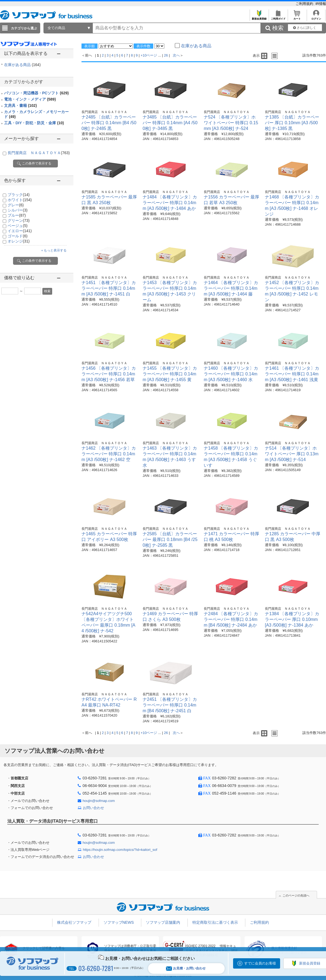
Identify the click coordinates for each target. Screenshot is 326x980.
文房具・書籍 (21, 105)
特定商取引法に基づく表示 (215, 922)
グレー (16, 205)
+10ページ (149, 55)
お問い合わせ (93, 808)
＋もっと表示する (54, 250)
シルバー (18, 210)
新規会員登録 (259, 17)
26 (166, 55)
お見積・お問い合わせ (186, 968)
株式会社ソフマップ (74, 922)
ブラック (19, 195)
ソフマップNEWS (119, 922)
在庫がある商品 (22, 65)
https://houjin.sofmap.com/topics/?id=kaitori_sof (120, 850)
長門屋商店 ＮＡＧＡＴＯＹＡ (39, 153)
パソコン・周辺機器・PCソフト (36, 93)
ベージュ (18, 226)
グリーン (19, 220)
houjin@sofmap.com (99, 801)
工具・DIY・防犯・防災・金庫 (34, 123)
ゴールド (18, 236)
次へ (176, 55)
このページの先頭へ (296, 895)
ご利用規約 (305, 4)
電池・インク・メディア (30, 99)
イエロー (20, 231)
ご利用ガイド (278, 17)
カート (297, 17)
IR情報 (321, 4)
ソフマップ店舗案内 (163, 922)
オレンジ (19, 241)
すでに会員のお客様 (260, 963)
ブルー (17, 215)
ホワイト (20, 200)
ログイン (316, 17)
